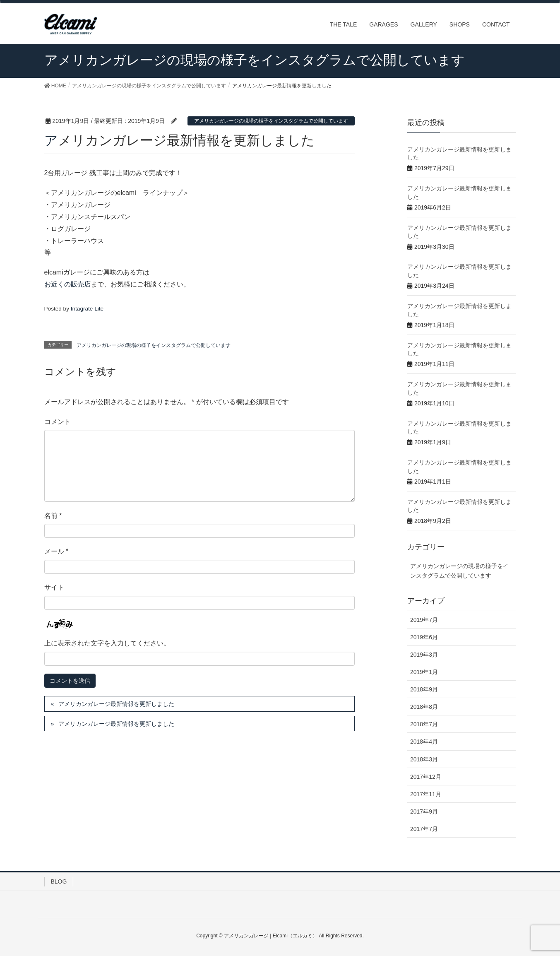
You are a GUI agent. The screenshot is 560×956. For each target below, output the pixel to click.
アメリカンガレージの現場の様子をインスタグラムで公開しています (271, 121)
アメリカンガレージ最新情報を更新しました (116, 704)
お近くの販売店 (67, 284)
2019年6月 (424, 637)
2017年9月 (424, 812)
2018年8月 (424, 707)
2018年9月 (424, 689)
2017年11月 (426, 794)
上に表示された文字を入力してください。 (107, 643)
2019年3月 (424, 655)
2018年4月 (424, 742)
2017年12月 (426, 777)
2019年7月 (424, 620)
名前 (53, 516)
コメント (58, 422)
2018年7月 (424, 724)
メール (56, 551)
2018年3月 (424, 759)
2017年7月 (424, 829)
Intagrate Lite (87, 309)
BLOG (59, 881)
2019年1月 (424, 672)
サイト (54, 587)
